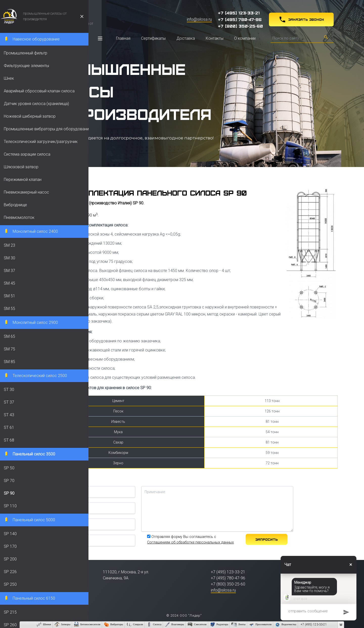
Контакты (215, 38)
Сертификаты (153, 38)
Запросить (267, 539)
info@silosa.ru (199, 19)
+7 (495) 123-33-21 (239, 13)
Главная (123, 38)
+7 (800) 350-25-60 (240, 26)
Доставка (186, 38)
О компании (245, 38)
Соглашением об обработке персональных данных (190, 542)
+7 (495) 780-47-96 (240, 19)
